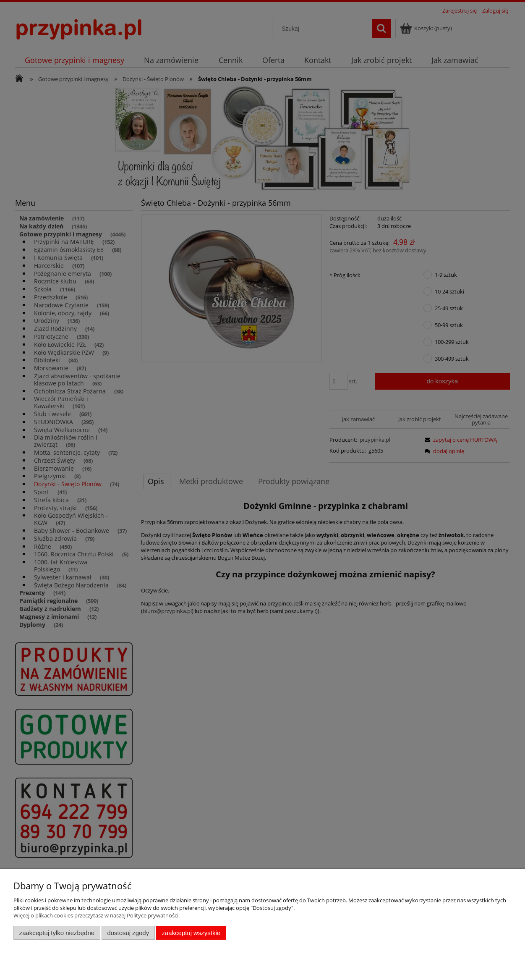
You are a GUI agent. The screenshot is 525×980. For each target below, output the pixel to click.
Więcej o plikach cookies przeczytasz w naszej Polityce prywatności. (97, 915)
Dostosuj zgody (128, 933)
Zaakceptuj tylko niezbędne (57, 933)
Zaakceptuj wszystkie (191, 933)
